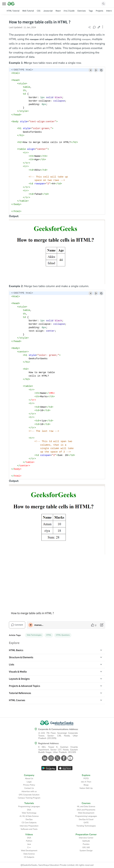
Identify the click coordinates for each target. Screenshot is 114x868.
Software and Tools (29, 829)
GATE (86, 823)
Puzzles (86, 844)
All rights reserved (84, 865)
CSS (39, 11)
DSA (29, 810)
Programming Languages (29, 807)
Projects (99, 11)
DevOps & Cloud (86, 819)
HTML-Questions (63, 635)
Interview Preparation (29, 826)
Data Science (29, 854)
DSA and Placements (86, 810)
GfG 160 (86, 847)
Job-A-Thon (86, 782)
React (58, 11)
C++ (29, 847)
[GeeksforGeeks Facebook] (63, 758)
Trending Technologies (86, 826)
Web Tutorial (28, 11)
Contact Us (29, 788)
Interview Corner (86, 838)
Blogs (86, 785)
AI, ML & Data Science (29, 816)
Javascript (48, 11)
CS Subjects (29, 857)
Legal (29, 782)
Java (29, 844)
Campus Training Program (29, 798)
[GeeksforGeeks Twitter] (57, 758)
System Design (86, 851)
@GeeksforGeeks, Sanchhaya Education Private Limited (47, 865)
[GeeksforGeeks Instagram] (51, 758)
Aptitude (86, 841)
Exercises (82, 11)
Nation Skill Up (86, 788)
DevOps (29, 819)
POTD (86, 779)
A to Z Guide (69, 11)
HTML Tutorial (13, 11)
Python (29, 841)
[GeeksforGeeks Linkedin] (44, 758)
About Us (29, 779)
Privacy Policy (29, 785)
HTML (49, 635)
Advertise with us (29, 791)
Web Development (86, 813)
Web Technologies (34, 635)
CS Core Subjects (29, 823)
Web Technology (29, 813)
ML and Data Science (86, 807)
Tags (91, 11)
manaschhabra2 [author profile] (39, 625)
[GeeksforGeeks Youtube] (70, 758)
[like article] (94, 625)
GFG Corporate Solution (29, 795)
